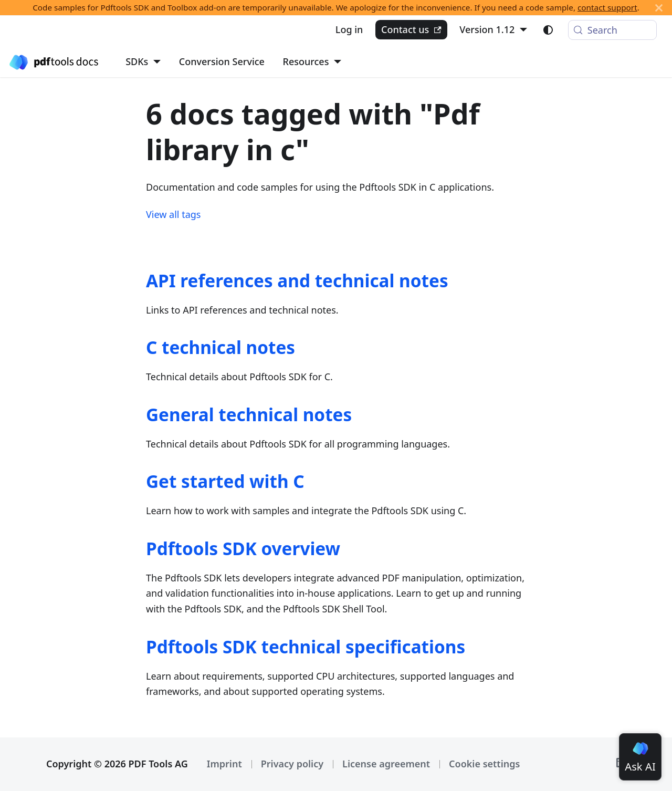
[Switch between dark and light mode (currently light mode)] (548, 30)
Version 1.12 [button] (487, 29)
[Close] (659, 8)
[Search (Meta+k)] (612, 30)
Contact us (411, 29)
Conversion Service (222, 61)
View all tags (173, 214)
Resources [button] (306, 61)
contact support (607, 7)
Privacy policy (292, 764)
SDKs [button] (137, 61)
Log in (349, 29)
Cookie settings (484, 764)
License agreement (386, 764)
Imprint (224, 764)
